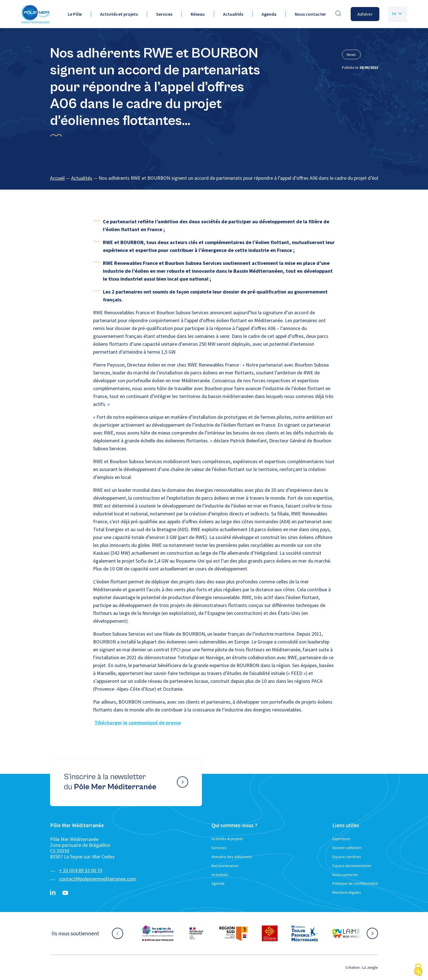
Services (164, 14)
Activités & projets (227, 839)
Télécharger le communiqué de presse (138, 723)
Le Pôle (75, 14)
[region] (214, 178)
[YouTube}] (65, 893)
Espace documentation (352, 866)
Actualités (233, 14)
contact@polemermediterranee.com (98, 879)
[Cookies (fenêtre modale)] (418, 970)
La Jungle (370, 967)
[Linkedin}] (53, 893)
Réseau (198, 14)
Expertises (341, 839)
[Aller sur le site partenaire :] (158, 933)
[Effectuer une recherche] (338, 14)
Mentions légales (347, 892)
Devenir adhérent (347, 848)
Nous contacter (310, 14)
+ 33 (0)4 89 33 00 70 (81, 870)
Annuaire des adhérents (232, 857)
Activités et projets (119, 14)
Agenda (269, 14)
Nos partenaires (225, 866)
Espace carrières (347, 857)
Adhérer (365, 14)
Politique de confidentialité (355, 883)
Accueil (57, 178)
